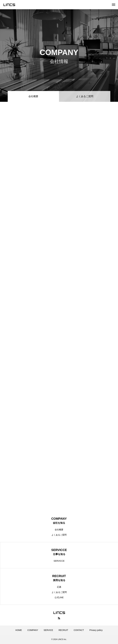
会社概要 (59, 530)
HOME (19, 630)
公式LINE (59, 597)
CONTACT (79, 630)
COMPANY (33, 630)
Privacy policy (96, 630)
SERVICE (48, 630)
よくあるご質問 (85, 96)
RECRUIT (63, 630)
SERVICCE (59, 561)
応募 (59, 587)
